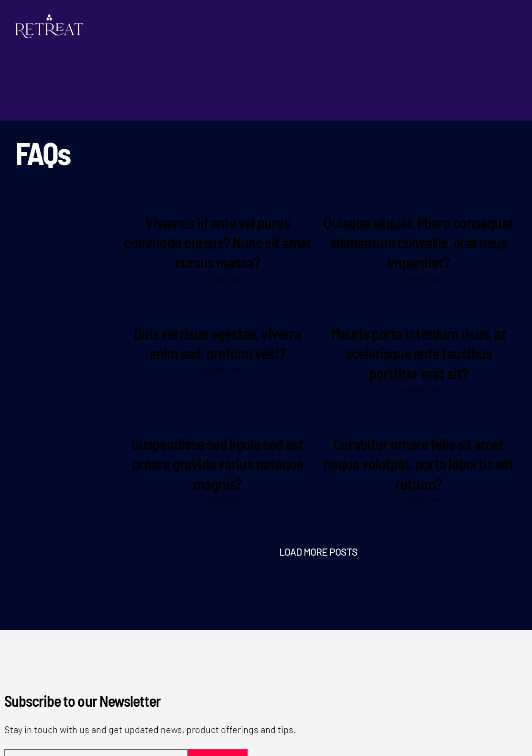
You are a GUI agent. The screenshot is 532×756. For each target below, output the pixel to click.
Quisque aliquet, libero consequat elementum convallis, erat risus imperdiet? (418, 242)
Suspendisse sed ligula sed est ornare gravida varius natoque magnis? (217, 464)
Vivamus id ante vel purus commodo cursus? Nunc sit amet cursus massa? (218, 242)
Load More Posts (318, 552)
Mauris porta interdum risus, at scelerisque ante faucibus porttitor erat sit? (419, 353)
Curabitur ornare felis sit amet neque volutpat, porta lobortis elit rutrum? (418, 464)
